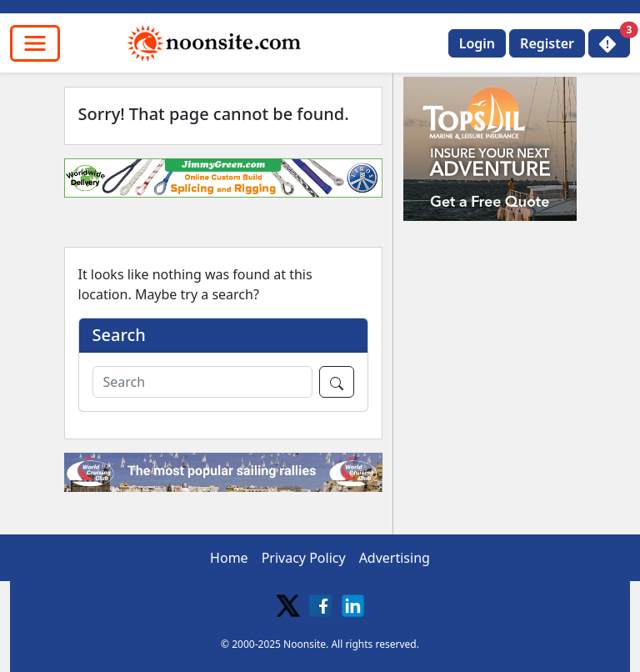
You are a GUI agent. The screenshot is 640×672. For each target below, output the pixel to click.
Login (477, 43)
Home (229, 558)
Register (547, 43)
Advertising (395, 558)
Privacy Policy (304, 558)
